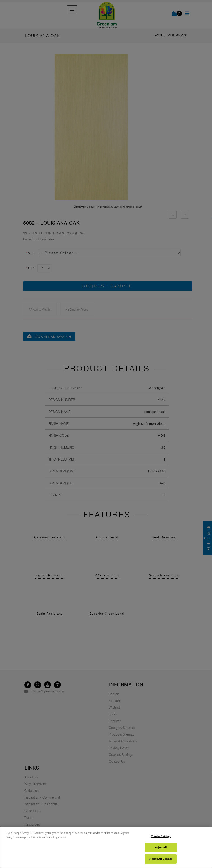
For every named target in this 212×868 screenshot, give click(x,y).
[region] (106, 847)
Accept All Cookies (161, 859)
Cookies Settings (161, 836)
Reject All (161, 848)
